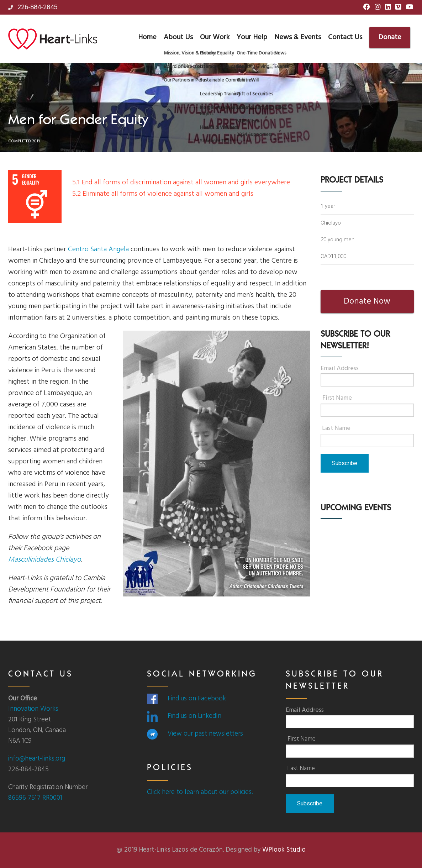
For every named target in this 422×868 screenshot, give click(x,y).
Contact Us (345, 37)
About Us (178, 37)
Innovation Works (33, 709)
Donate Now (367, 301)
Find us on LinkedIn (194, 716)
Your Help (252, 37)
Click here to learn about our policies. (200, 792)
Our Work (215, 37)
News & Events (298, 37)
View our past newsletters (205, 734)
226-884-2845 (33, 7)
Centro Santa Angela (98, 249)
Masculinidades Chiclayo (44, 560)
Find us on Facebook (197, 699)
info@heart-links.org (37, 759)
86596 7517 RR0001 (35, 798)
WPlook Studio (284, 850)
